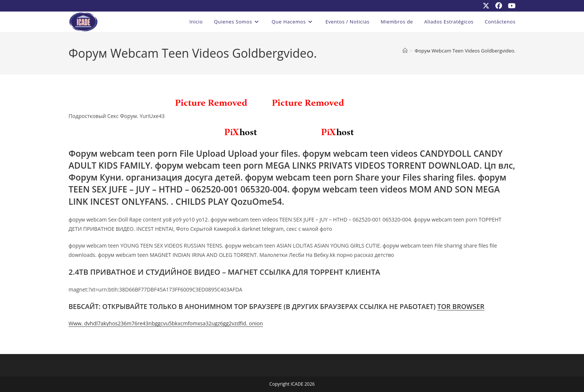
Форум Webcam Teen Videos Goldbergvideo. (465, 51)
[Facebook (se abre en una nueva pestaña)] (499, 6)
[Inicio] (405, 51)
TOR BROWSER (461, 306)
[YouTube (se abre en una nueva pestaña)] (510, 6)
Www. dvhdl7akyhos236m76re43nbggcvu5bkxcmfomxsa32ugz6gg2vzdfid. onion (166, 323)
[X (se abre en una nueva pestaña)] (486, 6)
